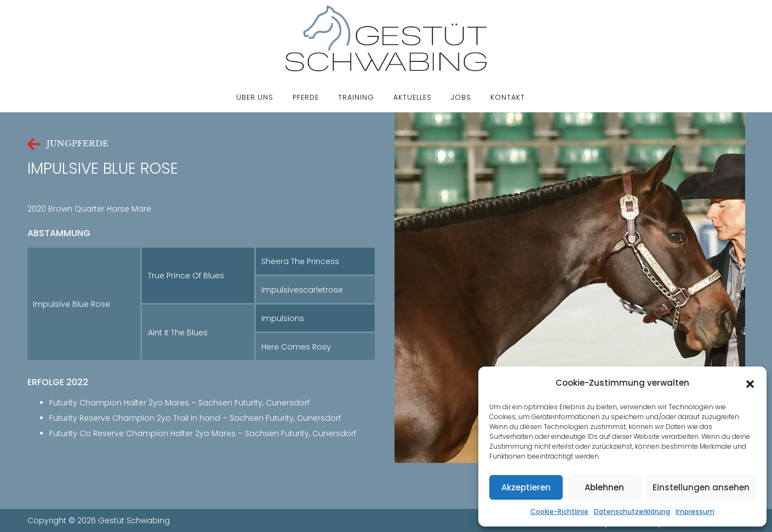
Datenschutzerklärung (632, 511)
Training (356, 97)
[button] (750, 383)
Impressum (695, 511)
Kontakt (508, 97)
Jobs (461, 97)
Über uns (255, 97)
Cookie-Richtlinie (559, 511)
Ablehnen (604, 487)
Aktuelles (413, 97)
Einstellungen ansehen (701, 487)
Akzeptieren (526, 487)
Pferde (306, 97)
